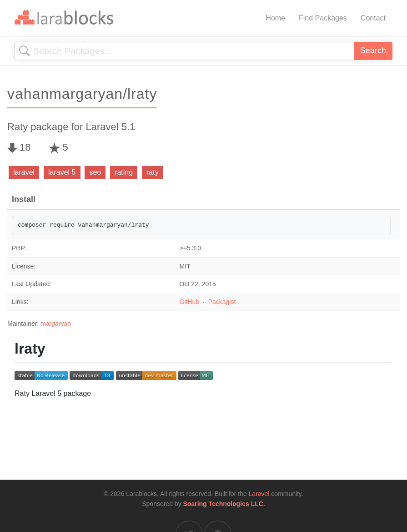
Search (373, 51)
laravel (24, 172)
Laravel (259, 494)
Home (275, 18)
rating (124, 172)
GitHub (190, 302)
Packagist (222, 302)
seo (95, 172)
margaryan (56, 324)
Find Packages (323, 18)
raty (153, 172)
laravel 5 (62, 172)
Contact (373, 18)
